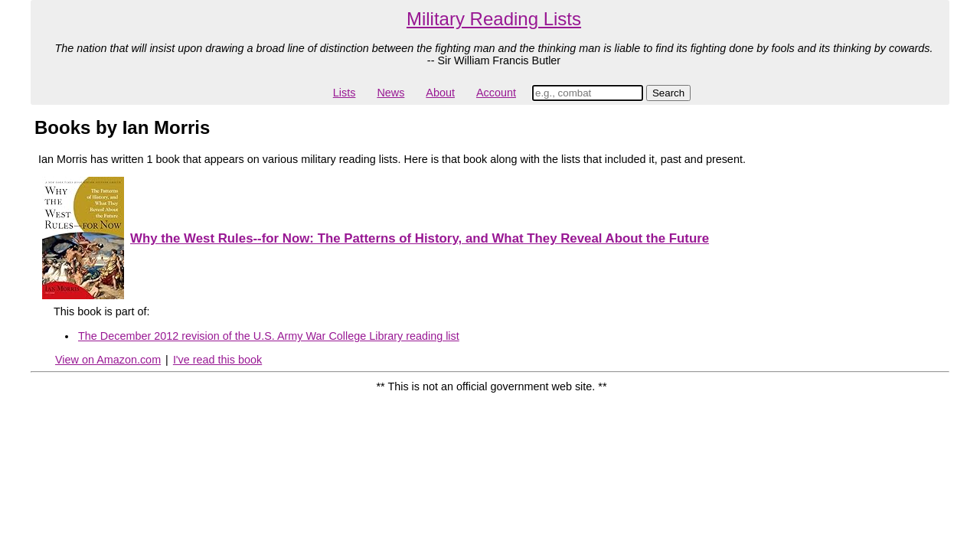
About (440, 93)
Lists (345, 93)
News (390, 93)
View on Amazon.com (108, 360)
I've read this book (217, 360)
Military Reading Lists (494, 19)
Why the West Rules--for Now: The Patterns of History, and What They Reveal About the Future (420, 238)
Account (496, 93)
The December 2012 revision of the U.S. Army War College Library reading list (269, 336)
